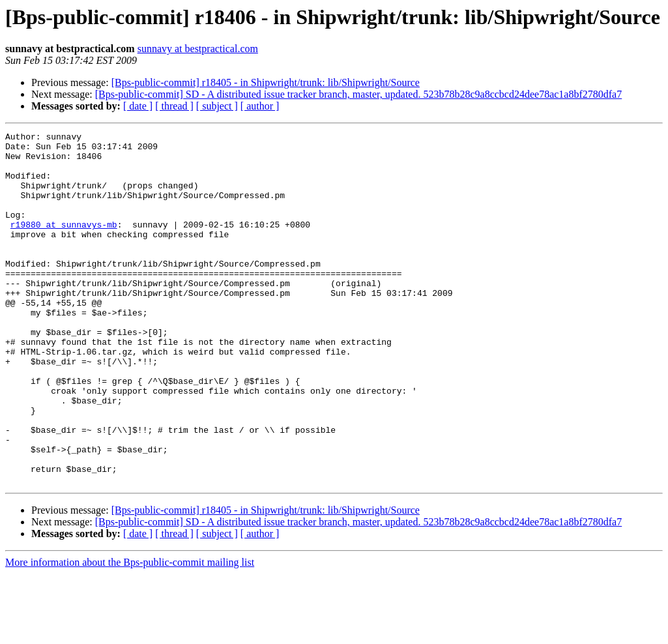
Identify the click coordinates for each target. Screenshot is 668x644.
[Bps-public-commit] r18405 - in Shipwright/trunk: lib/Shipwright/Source (266, 82)
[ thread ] (174, 106)
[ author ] (260, 106)
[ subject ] (217, 106)
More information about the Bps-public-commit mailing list (130, 633)
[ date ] (138, 106)
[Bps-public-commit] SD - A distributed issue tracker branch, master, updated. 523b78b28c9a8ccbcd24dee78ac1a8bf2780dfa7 (358, 94)
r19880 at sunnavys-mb (64, 244)
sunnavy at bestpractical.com (198, 49)
